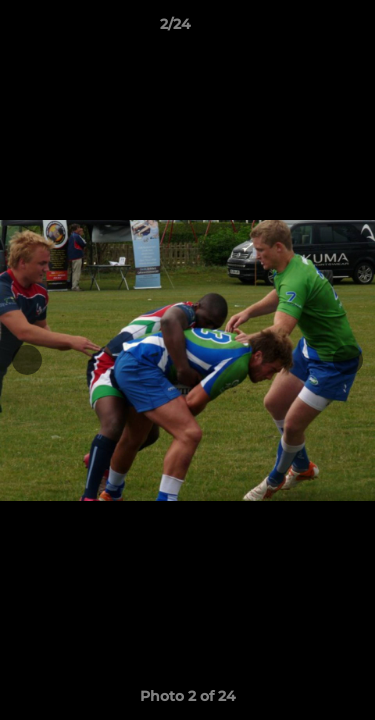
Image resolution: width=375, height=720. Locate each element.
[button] (303, 29)
